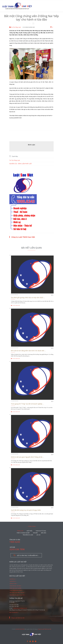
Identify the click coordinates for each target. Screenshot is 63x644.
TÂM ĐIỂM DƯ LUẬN (28, 535)
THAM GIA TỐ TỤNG (41, 531)
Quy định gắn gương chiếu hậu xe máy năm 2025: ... (28, 298)
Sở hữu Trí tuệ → (14, 584)
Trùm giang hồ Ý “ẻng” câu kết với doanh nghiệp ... (27, 404)
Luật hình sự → (13, 581)
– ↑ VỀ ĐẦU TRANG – (31, 526)
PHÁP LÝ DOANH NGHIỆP (23, 533)
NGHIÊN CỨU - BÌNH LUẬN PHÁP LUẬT (21, 164)
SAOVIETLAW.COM (20, 629)
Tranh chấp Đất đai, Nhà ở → (16, 590)
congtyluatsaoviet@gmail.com (20, 608)
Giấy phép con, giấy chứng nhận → (18, 595)
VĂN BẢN (35, 533)
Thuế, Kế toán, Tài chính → (16, 586)
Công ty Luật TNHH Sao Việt (23, 237)
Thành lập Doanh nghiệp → (16, 588)
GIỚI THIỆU (30, 531)
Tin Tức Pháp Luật (15, 27)
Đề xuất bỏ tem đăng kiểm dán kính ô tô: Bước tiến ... (28, 351)
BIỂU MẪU (44, 533)
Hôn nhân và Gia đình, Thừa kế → (18, 593)
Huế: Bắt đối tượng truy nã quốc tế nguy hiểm (26, 510)
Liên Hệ (38, 535)
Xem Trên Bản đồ (13, 612)
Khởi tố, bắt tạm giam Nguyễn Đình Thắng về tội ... (27, 457)
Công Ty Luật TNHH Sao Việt (45, 629)
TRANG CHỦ (20, 531)
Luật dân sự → (13, 579)
